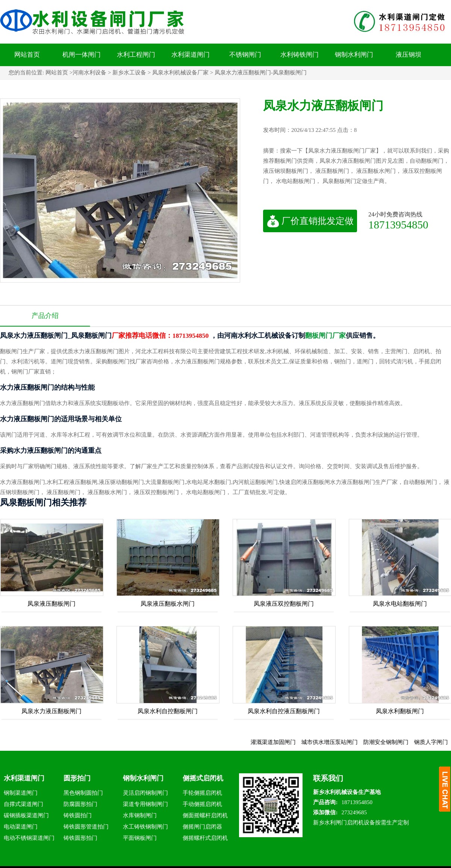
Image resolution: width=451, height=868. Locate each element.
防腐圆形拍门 (80, 804)
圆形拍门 (77, 778)
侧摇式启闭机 (203, 778)
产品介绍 (45, 316)
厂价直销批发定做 (310, 221)
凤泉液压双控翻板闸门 (284, 604)
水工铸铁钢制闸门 (145, 827)
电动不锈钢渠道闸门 (29, 838)
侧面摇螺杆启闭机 (205, 815)
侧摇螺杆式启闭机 (205, 838)
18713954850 (398, 225)
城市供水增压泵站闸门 (334, 742)
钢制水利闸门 (354, 55)
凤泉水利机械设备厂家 (180, 73)
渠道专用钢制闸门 (145, 804)
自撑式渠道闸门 (23, 804)
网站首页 (27, 55)
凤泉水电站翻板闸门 (400, 604)
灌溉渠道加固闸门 (277, 742)
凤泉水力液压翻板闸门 (51, 711)
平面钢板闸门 (140, 838)
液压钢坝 (409, 55)
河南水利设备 (89, 73)
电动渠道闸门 (21, 827)
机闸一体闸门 (82, 55)
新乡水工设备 (129, 73)
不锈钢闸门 (245, 55)
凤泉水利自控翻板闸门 (168, 711)
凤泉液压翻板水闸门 (168, 604)
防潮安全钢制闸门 (390, 742)
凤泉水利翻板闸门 (400, 711)
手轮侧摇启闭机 (202, 793)
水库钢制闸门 (140, 815)
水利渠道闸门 (191, 55)
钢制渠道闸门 (21, 793)
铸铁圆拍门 (78, 815)
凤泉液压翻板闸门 (51, 604)
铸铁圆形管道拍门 (86, 827)
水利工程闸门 (136, 55)
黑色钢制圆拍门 (83, 793)
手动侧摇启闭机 (202, 804)
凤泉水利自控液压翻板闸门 (284, 711)
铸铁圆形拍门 (80, 838)
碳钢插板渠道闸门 (26, 815)
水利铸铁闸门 (300, 55)
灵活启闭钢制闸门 (145, 793)
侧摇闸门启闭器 (202, 827)
